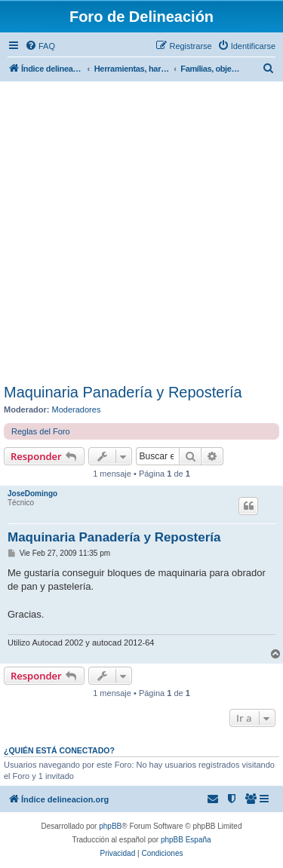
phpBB (110, 826)
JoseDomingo (32, 494)
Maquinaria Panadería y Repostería (123, 392)
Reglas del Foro (41, 431)
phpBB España (186, 840)
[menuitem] (40, 46)
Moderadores (77, 409)
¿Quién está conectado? (59, 750)
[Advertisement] (141, 235)
